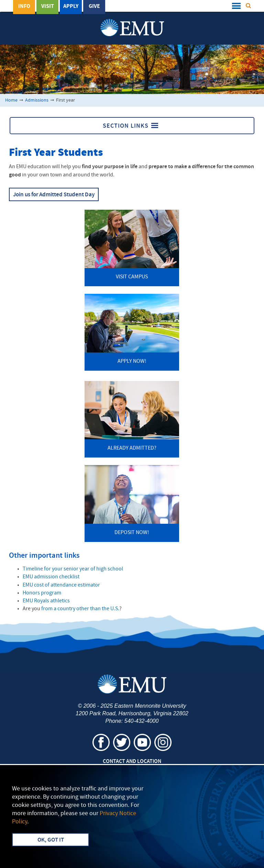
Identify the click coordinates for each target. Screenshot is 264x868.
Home (11, 100)
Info (24, 7)
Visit (48, 7)
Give (94, 7)
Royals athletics (46, 601)
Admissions (37, 100)
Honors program (42, 593)
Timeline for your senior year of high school (73, 569)
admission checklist (51, 577)
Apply (71, 7)
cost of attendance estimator (61, 585)
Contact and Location (132, 762)
